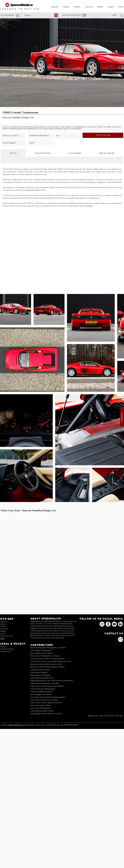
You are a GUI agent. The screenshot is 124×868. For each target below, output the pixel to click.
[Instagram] (102, 624)
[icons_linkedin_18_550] (120, 624)
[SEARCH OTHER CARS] (103, 135)
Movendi (119, 716)
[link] (122, 15)
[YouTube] (114, 624)
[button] (12, 15)
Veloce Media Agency (16, 725)
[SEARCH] (37, 16)
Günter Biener (109, 716)
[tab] (13, 153)
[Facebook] (108, 624)
